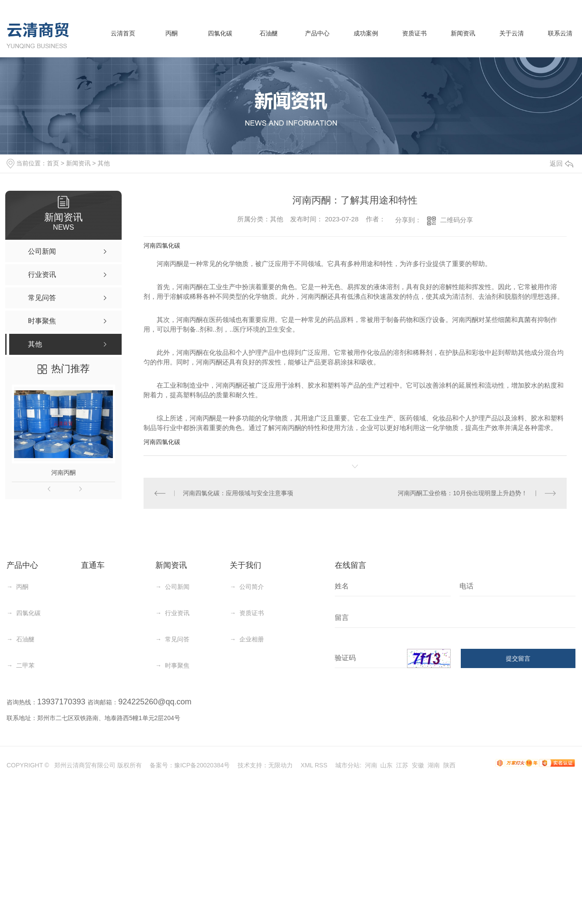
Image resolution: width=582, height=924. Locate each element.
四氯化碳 (220, 33)
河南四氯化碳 (162, 245)
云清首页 (123, 33)
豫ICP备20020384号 (202, 765)
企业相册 (252, 639)
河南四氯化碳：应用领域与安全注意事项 (238, 493)
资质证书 (414, 33)
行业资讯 (177, 613)
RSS (321, 765)
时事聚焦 (177, 665)
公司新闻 (177, 587)
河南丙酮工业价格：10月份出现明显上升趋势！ (463, 493)
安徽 (418, 765)
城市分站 (347, 765)
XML (307, 765)
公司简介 (252, 587)
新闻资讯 (463, 33)
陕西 (449, 765)
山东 (386, 765)
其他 (104, 163)
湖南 (434, 765)
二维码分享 (457, 220)
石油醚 (269, 33)
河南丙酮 (63, 472)
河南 (371, 765)
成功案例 (366, 33)
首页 (53, 163)
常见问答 (177, 639)
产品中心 (317, 33)
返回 (561, 163)
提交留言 (518, 658)
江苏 (402, 765)
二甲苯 (25, 665)
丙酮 (172, 33)
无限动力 (280, 765)
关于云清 (512, 33)
